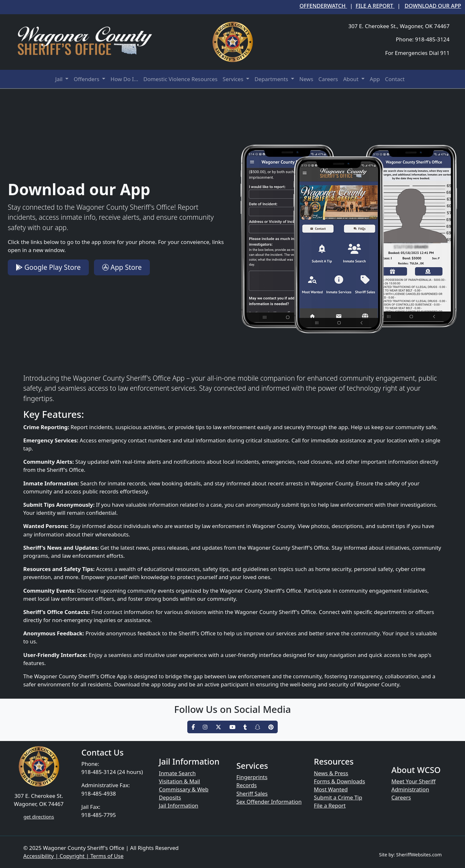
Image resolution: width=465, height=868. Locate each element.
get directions (39, 817)
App (375, 79)
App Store (122, 267)
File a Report (375, 6)
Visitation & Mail (179, 781)
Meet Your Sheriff (413, 781)
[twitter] (218, 727)
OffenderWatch (323, 6)
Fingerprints (252, 777)
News (306, 79)
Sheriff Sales (252, 794)
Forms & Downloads (339, 781)
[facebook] (193, 727)
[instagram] (205, 727)
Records (247, 785)
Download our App (433, 6)
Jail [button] (60, 79)
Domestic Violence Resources (181, 79)
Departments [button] (272, 79)
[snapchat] (258, 727)
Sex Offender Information (269, 802)
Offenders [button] (87, 79)
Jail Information (179, 805)
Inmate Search (177, 773)
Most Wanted (331, 789)
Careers (328, 79)
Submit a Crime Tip (338, 797)
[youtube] (232, 727)
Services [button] (234, 79)
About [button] (352, 79)
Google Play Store (48, 267)
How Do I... (124, 79)
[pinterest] (271, 727)
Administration (410, 789)
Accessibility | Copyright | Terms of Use (73, 856)
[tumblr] (245, 727)
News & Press (331, 773)
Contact (395, 79)
